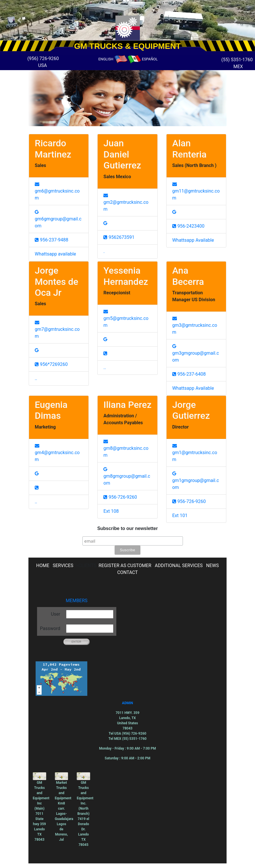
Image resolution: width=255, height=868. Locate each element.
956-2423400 (188, 226)
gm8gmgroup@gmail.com (127, 476)
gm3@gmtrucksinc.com (195, 325)
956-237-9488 (52, 240)
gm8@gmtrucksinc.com (126, 448)
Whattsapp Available (193, 240)
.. (36, 378)
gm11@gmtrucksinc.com (196, 191)
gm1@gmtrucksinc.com (195, 453)
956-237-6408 (189, 374)
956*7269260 (51, 364)
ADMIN (127, 703)
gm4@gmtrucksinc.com (57, 453)
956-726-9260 (120, 497)
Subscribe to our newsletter (128, 528)
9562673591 (119, 237)
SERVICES (63, 565)
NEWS (212, 565)
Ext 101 (180, 515)
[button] (19, 20)
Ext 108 (111, 511)
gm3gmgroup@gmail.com (196, 353)
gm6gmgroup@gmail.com (58, 219)
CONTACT (127, 572)
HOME (43, 565)
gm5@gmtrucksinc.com (126, 318)
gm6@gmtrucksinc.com (57, 191)
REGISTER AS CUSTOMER (125, 565)
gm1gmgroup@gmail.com (196, 481)
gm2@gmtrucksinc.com (126, 202)
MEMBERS (77, 601)
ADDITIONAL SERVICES (179, 565)
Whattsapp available (55, 254)
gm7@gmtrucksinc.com (57, 329)
